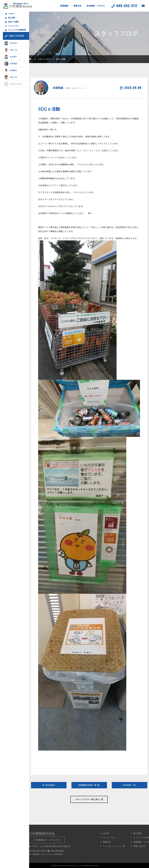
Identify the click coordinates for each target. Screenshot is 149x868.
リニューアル (12, 26)
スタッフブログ (44, 59)
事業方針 (77, 6)
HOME (10, 14)
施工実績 (10, 18)
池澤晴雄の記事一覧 (89, 785)
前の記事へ (49, 785)
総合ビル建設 (12, 22)
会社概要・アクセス (96, 6)
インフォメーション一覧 (114, 846)
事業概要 (64, 6)
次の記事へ (129, 785)
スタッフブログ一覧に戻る (89, 799)
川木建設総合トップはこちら (47, 840)
